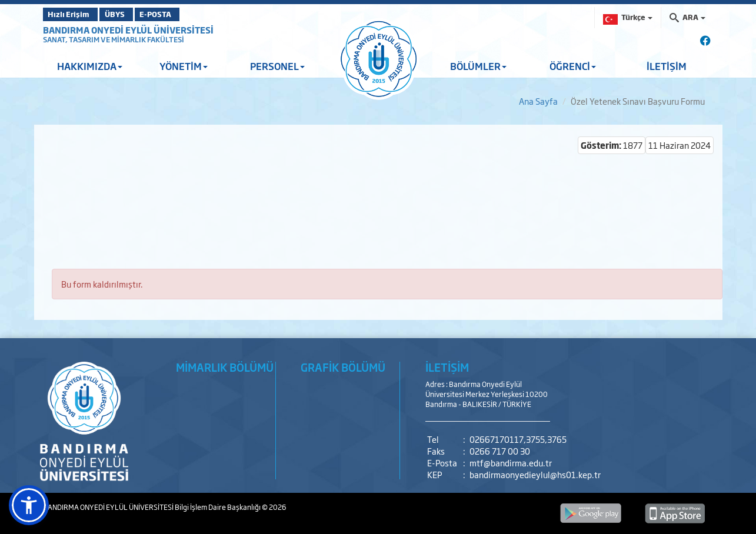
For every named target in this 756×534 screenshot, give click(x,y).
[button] (29, 505)
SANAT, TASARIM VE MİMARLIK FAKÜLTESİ (114, 39)
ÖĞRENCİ (573, 66)
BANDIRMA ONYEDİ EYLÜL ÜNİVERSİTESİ (128, 30)
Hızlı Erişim (72, 14)
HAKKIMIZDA (90, 66)
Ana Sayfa (538, 101)
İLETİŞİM (667, 66)
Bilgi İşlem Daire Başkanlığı (218, 507)
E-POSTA (184, 14)
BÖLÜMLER (478, 66)
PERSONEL (277, 66)
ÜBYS (129, 14)
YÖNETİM (184, 66)
